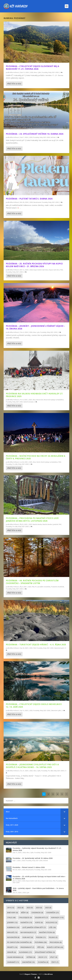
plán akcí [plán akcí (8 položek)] (28, 937)
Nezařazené (37, 202)
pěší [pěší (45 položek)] (41, 947)
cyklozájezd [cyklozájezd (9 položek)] (25, 917)
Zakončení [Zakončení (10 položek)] (28, 962)
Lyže (38, 332)
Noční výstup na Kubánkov (49, 462)
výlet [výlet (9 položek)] (54, 957)
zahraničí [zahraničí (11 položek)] (13, 962)
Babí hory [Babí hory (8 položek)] (13, 913)
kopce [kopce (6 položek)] (39, 922)
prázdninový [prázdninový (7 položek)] (27, 947)
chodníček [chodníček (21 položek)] (52, 913)
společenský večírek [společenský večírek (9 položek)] (45, 952)
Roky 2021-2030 (53, 72)
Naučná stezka (37, 524)
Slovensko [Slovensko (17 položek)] (25, 952)
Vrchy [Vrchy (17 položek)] (43, 957)
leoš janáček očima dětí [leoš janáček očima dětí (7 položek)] (34, 927)
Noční (38, 462)
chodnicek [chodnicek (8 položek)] (37, 913)
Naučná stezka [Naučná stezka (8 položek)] (47, 932)
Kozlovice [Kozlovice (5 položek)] (51, 922)
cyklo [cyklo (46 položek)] (11, 917)
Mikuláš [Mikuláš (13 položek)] (12, 932)
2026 (32, 72)
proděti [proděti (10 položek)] (12, 947)
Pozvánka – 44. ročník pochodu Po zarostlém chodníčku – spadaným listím (32, 582)
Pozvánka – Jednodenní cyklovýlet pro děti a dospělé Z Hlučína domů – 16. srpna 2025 (32, 766)
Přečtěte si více (14, 84)
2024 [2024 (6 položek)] (39, 908)
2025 (30, 400)
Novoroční (40, 400)
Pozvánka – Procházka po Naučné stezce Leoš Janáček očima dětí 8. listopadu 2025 (32, 520)
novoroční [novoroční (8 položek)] (13, 937)
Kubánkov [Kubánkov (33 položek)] (13, 927)
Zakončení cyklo (56, 711)
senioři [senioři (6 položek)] (12, 952)
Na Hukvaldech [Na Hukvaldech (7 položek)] (28, 932)
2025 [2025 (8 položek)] (48, 908)
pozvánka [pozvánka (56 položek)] (41, 942)
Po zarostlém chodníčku (43, 587)
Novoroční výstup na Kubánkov (54, 400)
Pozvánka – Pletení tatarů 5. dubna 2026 (29, 199)
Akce (35, 72)
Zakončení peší (59, 648)
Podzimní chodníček (58, 587)
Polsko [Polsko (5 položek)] (53, 937)
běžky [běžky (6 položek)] (25, 913)
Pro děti (15, 464)
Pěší (62, 270)
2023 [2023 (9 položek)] (30, 908)
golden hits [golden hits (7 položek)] (41, 917)
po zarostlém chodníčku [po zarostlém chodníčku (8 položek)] (19, 942)
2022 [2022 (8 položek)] (20, 908)
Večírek (53, 137)
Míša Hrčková (14, 72)
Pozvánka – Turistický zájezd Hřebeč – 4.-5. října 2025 (36, 645)
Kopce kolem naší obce (41, 270)
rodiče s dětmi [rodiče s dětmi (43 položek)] (55, 947)
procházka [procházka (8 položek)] (56, 942)
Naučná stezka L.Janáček (50, 524)
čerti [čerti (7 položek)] (55, 962)
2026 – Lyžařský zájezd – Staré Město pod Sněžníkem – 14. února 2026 (38, 889)
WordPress (49, 974)
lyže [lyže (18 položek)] (52, 927)
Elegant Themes (31, 974)
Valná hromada (28, 402)
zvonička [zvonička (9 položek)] (43, 962)
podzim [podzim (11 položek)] (41, 937)
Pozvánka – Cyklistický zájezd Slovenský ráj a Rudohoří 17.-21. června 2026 (33, 68)
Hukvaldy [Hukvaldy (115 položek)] (57, 917)
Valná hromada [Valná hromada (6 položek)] (15, 957)
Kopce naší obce (54, 270)
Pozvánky (45, 72)
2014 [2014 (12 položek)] (11, 908)
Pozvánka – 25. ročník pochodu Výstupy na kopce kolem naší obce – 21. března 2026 (34, 265)
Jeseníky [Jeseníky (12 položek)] (12, 922)
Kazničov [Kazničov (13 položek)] (26, 922)
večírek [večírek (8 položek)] (31, 957)
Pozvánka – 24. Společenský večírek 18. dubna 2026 (35, 134)
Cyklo (39, 72)
